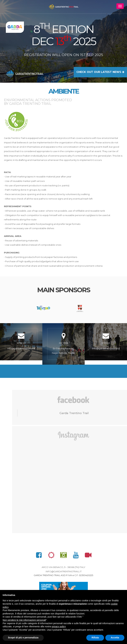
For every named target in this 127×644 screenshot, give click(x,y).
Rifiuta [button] (95, 638)
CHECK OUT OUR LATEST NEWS (100, 72)
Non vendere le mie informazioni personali (24, 620)
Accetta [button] (115, 638)
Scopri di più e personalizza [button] (23, 638)
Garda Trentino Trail (74, 414)
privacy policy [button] (59, 626)
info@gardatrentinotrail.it (64, 573)
